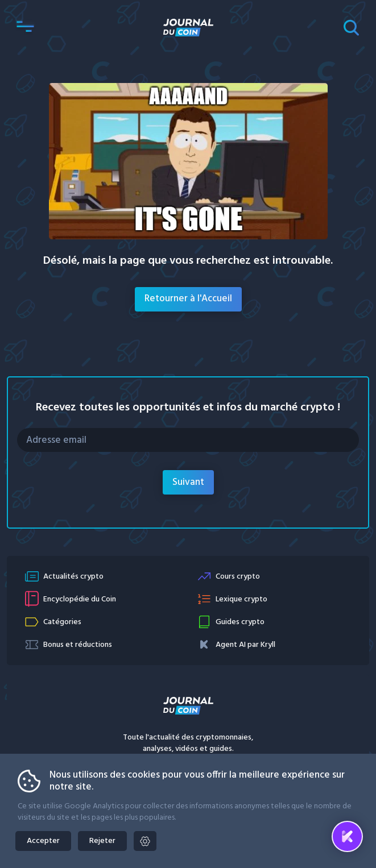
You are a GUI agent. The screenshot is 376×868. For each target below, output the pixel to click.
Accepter (43, 841)
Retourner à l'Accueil (188, 299)
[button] (25, 27)
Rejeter (102, 841)
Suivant (188, 482)
